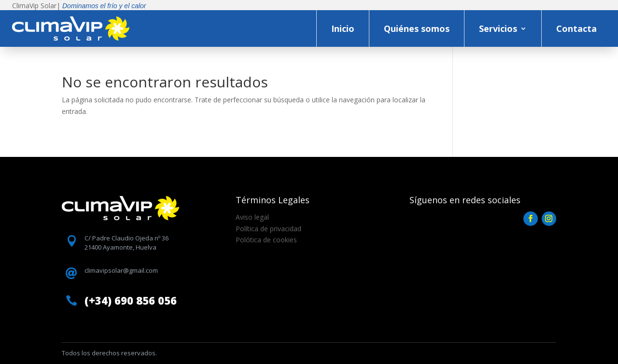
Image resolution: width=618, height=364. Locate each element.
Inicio (343, 28)
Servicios (498, 28)
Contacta (576, 28)
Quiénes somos (417, 28)
